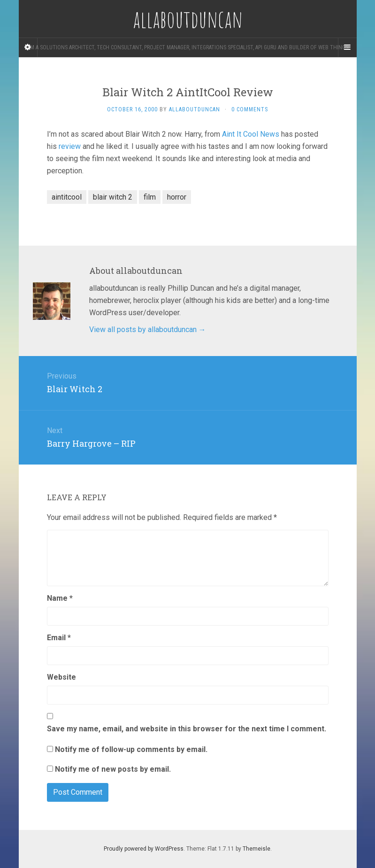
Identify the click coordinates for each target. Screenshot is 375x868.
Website (61, 677)
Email (59, 638)
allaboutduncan (195, 109)
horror (177, 197)
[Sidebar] (28, 47)
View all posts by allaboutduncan (148, 329)
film (150, 197)
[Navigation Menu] (347, 47)
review (70, 146)
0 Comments (250, 109)
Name (60, 598)
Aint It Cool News (251, 134)
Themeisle (256, 849)
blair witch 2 (113, 197)
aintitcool (67, 197)
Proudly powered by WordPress (144, 849)
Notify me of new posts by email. (113, 769)
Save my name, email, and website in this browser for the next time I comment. (187, 729)
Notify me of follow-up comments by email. (131, 749)
